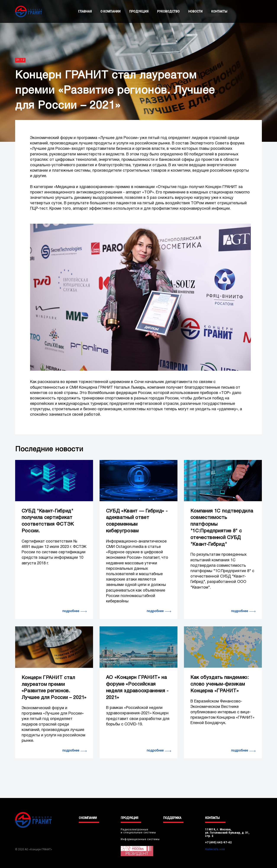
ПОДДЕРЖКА (172, 818)
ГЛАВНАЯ (85, 11)
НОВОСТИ (195, 11)
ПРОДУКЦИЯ (139, 11)
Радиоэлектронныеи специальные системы (138, 831)
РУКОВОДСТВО (168, 11)
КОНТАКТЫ (219, 11)
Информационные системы (140, 839)
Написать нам (215, 849)
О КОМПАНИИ (110, 11)
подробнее (71, 611)
